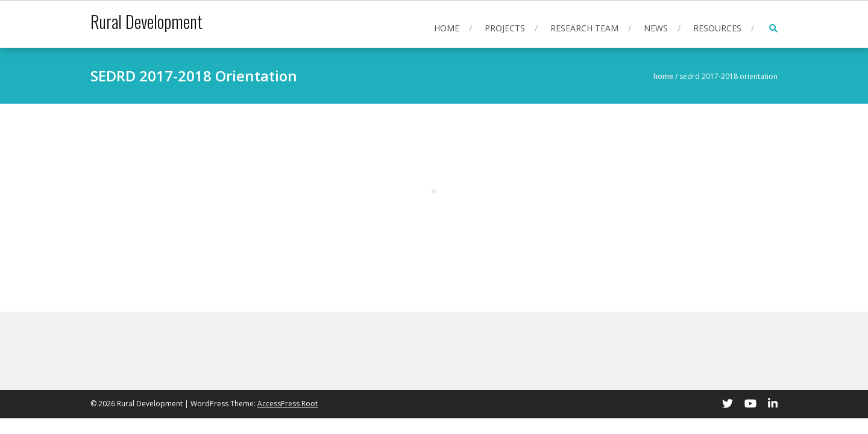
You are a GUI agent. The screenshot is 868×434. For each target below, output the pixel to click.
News (656, 28)
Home (447, 28)
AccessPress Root (288, 404)
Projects (505, 28)
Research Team (584, 28)
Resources (717, 28)
